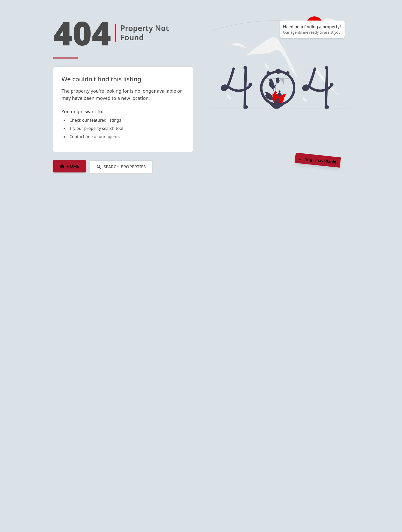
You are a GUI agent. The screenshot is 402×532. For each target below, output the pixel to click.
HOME (69, 166)
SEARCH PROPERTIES (121, 167)
